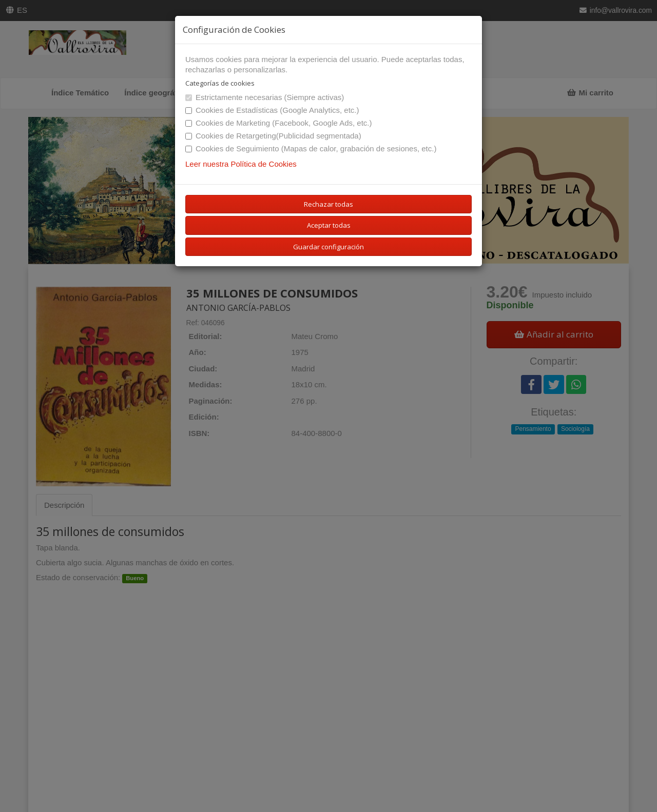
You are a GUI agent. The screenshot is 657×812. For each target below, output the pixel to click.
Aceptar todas (329, 225)
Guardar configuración (328, 247)
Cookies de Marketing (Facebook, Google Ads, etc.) (279, 123)
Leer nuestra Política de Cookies (241, 164)
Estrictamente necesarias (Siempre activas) (265, 97)
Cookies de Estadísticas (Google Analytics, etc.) (272, 110)
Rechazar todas (328, 204)
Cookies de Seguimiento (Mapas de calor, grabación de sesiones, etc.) (311, 148)
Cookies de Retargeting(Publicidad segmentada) (273, 136)
